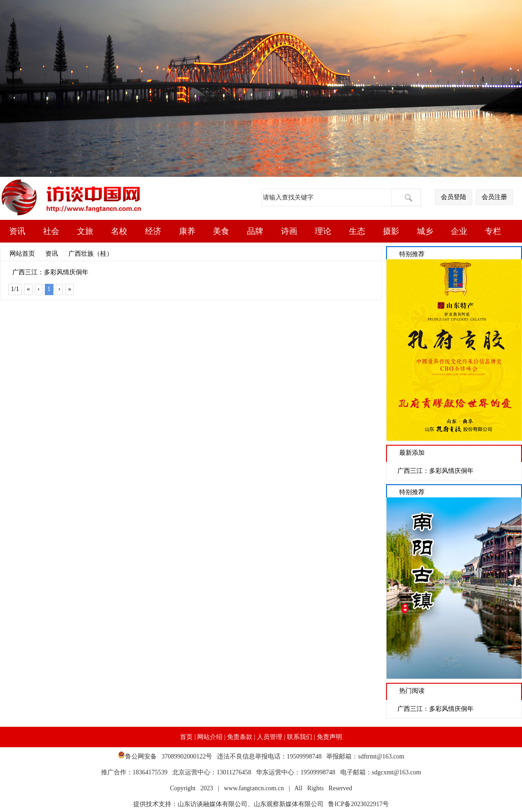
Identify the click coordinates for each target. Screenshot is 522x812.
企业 (459, 231)
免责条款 (240, 737)
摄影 (391, 231)
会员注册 (494, 197)
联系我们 (300, 737)
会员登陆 (454, 197)
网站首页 (22, 254)
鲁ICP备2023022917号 (356, 804)
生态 (357, 231)
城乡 (425, 231)
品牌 (255, 231)
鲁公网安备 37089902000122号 (167, 756)
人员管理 (270, 737)
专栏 (493, 231)
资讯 (17, 231)
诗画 (289, 231)
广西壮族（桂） (91, 254)
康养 (187, 231)
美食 (221, 231)
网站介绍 (210, 737)
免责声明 (329, 737)
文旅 (85, 231)
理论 (323, 231)
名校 (119, 231)
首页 (186, 737)
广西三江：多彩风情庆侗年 (50, 272)
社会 (51, 231)
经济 (153, 231)
